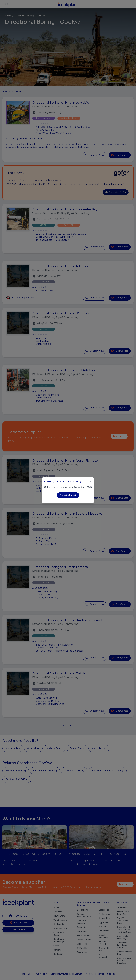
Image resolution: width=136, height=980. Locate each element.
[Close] (90, 481)
